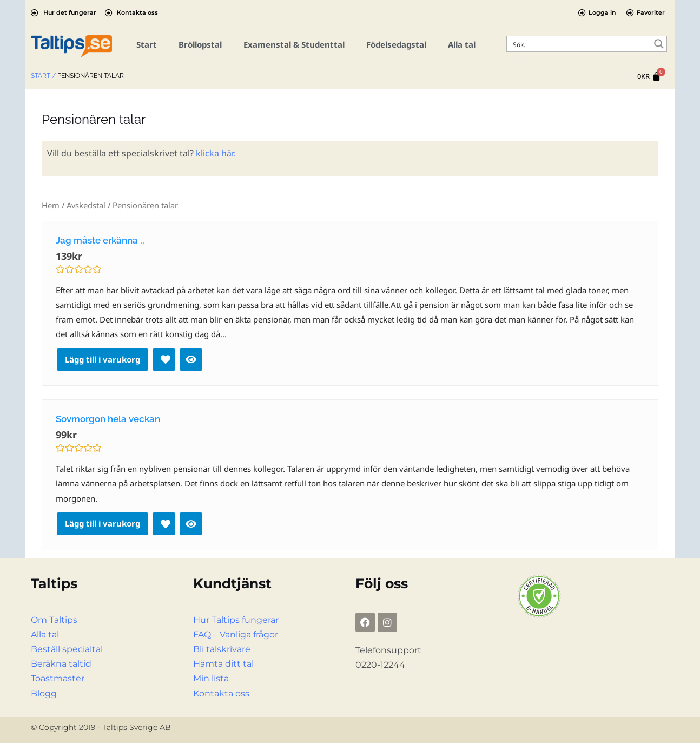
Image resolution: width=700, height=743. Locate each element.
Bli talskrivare (222, 649)
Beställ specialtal (67, 649)
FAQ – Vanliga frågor (236, 634)
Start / (43, 76)
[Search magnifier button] (659, 44)
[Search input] (580, 44)
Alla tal (462, 44)
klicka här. (216, 153)
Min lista (211, 678)
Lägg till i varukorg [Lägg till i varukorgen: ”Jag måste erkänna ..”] (103, 359)
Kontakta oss (221, 693)
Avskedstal (86, 205)
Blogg (44, 693)
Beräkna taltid (61, 664)
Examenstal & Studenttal (294, 44)
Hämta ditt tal (223, 664)
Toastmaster (58, 678)
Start (147, 44)
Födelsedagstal (396, 44)
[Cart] (649, 77)
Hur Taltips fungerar (236, 620)
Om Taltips (54, 620)
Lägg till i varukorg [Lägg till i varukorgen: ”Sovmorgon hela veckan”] (103, 523)
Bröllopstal (200, 44)
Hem (51, 205)
